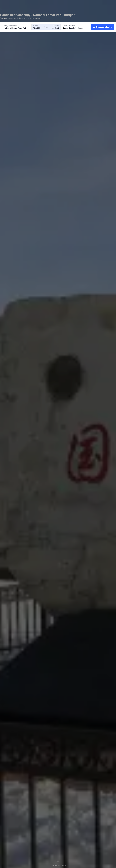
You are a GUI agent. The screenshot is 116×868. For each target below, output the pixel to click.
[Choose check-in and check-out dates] (39, 27)
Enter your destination (10, 26)
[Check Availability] (102, 27)
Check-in (35, 26)
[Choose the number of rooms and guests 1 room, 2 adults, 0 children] (76, 27)
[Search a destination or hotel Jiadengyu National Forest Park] (16, 27)
